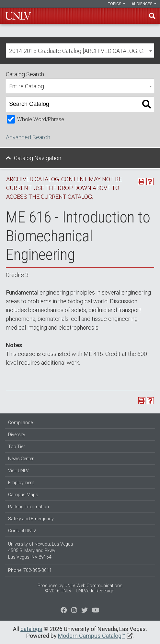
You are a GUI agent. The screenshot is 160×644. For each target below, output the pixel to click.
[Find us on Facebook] (64, 611)
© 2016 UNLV (58, 591)
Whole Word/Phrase (41, 119)
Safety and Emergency (31, 519)
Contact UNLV (22, 531)
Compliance (20, 423)
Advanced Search (28, 137)
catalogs (31, 629)
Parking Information (29, 507)
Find (152, 16)
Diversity (17, 435)
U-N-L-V (18, 16)
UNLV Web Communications (93, 586)
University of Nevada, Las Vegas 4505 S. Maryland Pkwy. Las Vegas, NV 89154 (41, 550)
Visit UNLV (18, 471)
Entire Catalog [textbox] (27, 86)
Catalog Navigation (38, 158)
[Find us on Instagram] (85, 611)
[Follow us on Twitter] (74, 611)
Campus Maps (23, 495)
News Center (21, 459)
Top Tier (17, 447)
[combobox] (80, 51)
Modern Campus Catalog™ (91, 636)
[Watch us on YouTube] (96, 611)
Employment (21, 483)
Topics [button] (117, 4)
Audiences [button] (144, 4)
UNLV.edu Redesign (95, 591)
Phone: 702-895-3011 (30, 570)
